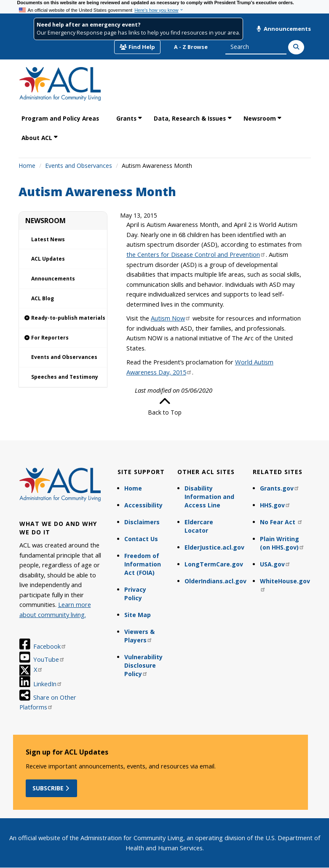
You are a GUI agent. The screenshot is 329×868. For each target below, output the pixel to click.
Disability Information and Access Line (209, 497)
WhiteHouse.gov (285, 584)
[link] (63, 318)
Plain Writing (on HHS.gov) (282, 543)
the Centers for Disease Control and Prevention (196, 254)
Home (27, 166)
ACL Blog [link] (43, 298)
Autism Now (171, 318)
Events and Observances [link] (64, 357)
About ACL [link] (37, 138)
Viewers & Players (139, 636)
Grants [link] (126, 118)
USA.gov (275, 564)
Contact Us (141, 539)
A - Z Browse (191, 47)
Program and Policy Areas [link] (60, 118)
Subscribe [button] (52, 788)
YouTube (49, 659)
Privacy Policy (135, 594)
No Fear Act (281, 522)
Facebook (50, 646)
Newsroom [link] (260, 118)
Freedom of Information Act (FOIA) (143, 564)
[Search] (296, 47)
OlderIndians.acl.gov (214, 581)
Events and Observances (79, 166)
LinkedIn (48, 684)
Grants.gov (280, 488)
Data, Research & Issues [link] (190, 118)
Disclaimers (142, 522)
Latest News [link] (48, 239)
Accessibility (143, 505)
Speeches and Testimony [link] (65, 377)
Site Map (138, 615)
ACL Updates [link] (48, 259)
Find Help (137, 47)
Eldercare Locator (199, 526)
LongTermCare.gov (214, 564)
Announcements (284, 29)
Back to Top (165, 406)
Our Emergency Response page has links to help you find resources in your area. (138, 33)
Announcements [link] (53, 279)
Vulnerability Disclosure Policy (143, 665)
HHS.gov (275, 505)
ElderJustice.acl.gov (214, 547)
